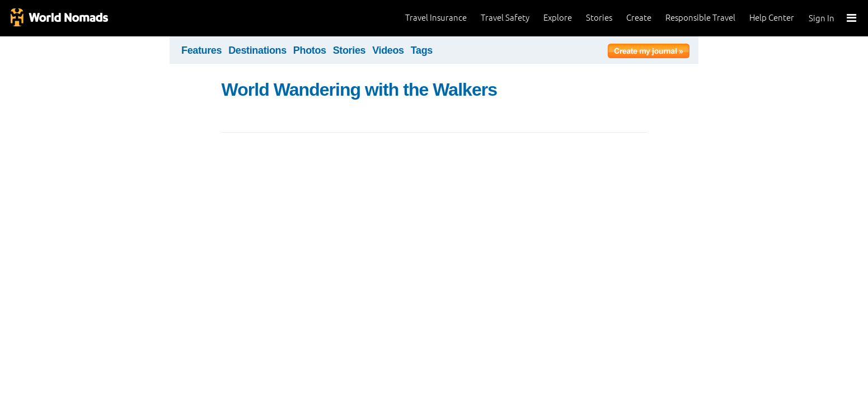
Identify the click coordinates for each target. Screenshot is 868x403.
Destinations (257, 50)
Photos (310, 50)
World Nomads (59, 18)
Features (201, 50)
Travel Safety (505, 18)
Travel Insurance (436, 18)
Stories (599, 18)
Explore (558, 18)
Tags (422, 50)
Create (639, 18)
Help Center (772, 18)
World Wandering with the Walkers (360, 90)
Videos (388, 50)
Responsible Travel (700, 18)
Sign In (822, 18)
